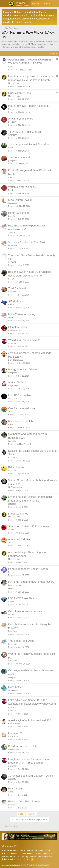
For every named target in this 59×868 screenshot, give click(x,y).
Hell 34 (11, 279)
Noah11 (11, 148)
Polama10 (12, 399)
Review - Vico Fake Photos (24, 802)
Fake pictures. (17, 467)
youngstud (13, 161)
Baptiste (12, 216)
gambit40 (12, 779)
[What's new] (55, 4)
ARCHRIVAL (14, 737)
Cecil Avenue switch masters (25, 611)
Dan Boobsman (15, 330)
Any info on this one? (21, 119)
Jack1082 (12, 233)
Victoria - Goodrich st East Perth (27, 242)
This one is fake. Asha (21, 641)
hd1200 (11, 615)
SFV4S (11, 602)
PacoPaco (13, 631)
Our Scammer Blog (20, 93)
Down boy (12, 661)
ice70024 (12, 262)
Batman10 (13, 458)
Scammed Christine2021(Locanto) (28, 526)
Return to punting (18, 213)
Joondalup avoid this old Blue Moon (29, 145)
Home (26, 859)
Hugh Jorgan (14, 386)
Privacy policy (8, 859)
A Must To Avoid (18, 383)
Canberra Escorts (10, 851)
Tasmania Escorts (44, 854)
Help (19, 859)
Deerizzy (12, 122)
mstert (11, 318)
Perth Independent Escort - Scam (28, 569)
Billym (11, 424)
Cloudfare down (18, 327)
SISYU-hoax (16, 301)
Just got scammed (19, 157)
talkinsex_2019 (10, 846)
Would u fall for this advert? (24, 340)
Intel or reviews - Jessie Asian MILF (29, 106)
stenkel (11, 305)
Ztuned (11, 543)
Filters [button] (52, 53)
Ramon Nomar (14, 724)
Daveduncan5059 (16, 360)
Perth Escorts (27, 851)
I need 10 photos (18, 514)
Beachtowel (13, 644)
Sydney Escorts (29, 856)
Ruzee (11, 109)
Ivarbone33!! (13, 749)
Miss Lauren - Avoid (20, 200)
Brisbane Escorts (10, 854)
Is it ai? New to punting (22, 314)
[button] (4, 4)
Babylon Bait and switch (22, 746)
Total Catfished (17, 288)
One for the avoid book (22, 408)
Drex (10, 177)
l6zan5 (11, 530)
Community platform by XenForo (26, 865)
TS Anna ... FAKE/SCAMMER (26, 132)
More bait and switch (20, 421)
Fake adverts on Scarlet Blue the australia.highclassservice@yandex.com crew (32, 704)
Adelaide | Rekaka (19, 539)
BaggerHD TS (14, 292)
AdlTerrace (13, 245)
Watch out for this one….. (23, 187)
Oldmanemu (13, 690)
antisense (12, 504)
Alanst (11, 792)
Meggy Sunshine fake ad (23, 370)
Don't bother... (16, 687)
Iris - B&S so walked (20, 395)
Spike (11, 67)
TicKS (11, 411)
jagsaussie (13, 203)
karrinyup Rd (16, 733)
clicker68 (12, 343)
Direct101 (12, 805)
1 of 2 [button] (21, 814)
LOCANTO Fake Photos (22, 598)
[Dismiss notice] (55, 12)
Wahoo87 (12, 441)
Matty (10, 589)
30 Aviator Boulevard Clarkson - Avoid (31, 776)
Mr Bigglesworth (15, 487)
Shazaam (12, 471)
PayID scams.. (17, 789)
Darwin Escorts (27, 854)
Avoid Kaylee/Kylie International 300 (30, 720)
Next (32, 814)
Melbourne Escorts (11, 856)
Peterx (11, 572)
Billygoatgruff (14, 373)
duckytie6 (12, 677)
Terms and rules (45, 856)
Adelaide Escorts (43, 851)
